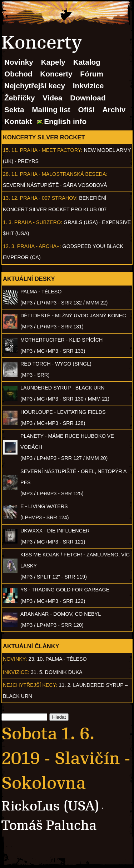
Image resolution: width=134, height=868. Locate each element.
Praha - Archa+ (38, 246)
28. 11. (11, 174)
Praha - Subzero (38, 222)
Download (88, 98)
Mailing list (51, 110)
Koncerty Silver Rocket (44, 137)
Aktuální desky (29, 279)
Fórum (92, 74)
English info (65, 121)
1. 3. (8, 222)
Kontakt (18, 121)
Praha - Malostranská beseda (63, 174)
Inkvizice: (16, 672)
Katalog (87, 62)
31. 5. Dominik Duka (57, 672)
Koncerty (56, 74)
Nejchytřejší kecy (35, 86)
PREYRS (28, 161)
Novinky (19, 62)
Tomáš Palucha (49, 825)
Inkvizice (88, 86)
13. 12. (11, 198)
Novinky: (15, 659)
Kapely (53, 62)
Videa (52, 98)
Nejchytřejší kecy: (30, 685)
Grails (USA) (81, 222)
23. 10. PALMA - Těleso (58, 659)
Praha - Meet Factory (51, 150)
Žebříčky (20, 98)
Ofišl (86, 110)
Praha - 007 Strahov (48, 198)
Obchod (18, 74)
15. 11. (11, 150)
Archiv (114, 110)
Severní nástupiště (31, 185)
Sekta (14, 110)
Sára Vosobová (85, 185)
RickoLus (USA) (50, 806)
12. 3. (9, 246)
